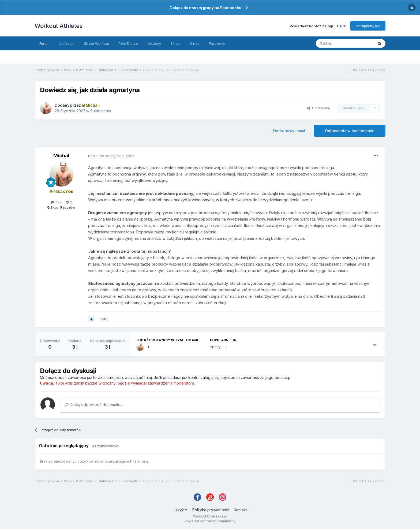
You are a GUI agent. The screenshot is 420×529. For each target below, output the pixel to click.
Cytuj (104, 319)
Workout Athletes (58, 26)
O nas (194, 43)
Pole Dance (128, 43)
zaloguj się (210, 377)
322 (56, 202)
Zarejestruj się (368, 26)
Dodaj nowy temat (289, 131)
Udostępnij (318, 108)
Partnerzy (217, 43)
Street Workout (97, 43)
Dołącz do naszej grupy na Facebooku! (206, 8)
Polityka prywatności (211, 510)
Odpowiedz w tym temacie (350, 131)
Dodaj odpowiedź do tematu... (94, 405)
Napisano (111, 156)
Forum (44, 43)
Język (180, 510)
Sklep (175, 43)
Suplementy (101, 111)
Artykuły (154, 43)
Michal (61, 156)
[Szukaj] (345, 43)
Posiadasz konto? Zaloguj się (318, 26)
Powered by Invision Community (210, 521)
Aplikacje (67, 43)
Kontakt (240, 510)
